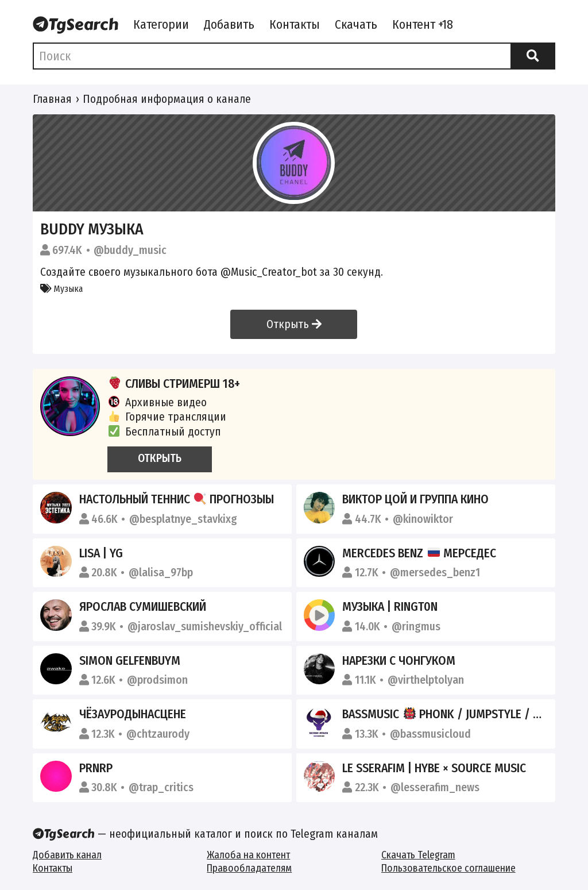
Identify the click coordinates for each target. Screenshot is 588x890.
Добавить (229, 25)
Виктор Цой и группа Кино (415, 499)
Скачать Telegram (418, 855)
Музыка (61, 289)
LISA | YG (101, 553)
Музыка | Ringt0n (390, 607)
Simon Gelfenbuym (130, 661)
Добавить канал (67, 855)
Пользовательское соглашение (448, 868)
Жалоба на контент (248, 855)
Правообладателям (249, 868)
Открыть (294, 324)
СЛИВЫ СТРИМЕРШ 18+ (174, 384)
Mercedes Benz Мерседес (419, 553)
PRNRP (96, 768)
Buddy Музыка (92, 229)
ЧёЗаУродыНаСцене (133, 714)
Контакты (295, 25)
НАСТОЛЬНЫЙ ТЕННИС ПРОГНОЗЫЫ (177, 499)
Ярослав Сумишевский (143, 607)
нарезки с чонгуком (399, 661)
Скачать (356, 25)
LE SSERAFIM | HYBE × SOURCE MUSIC (434, 768)
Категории (161, 25)
